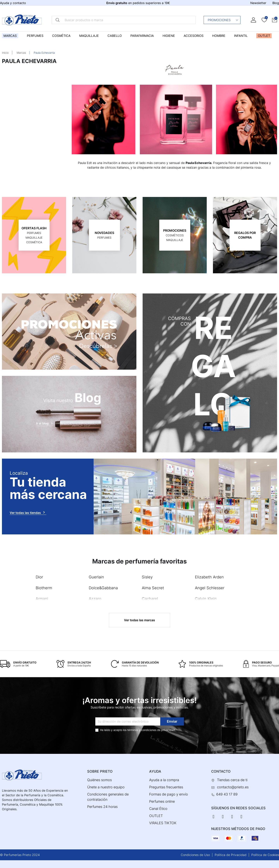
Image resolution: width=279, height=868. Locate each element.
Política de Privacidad (231, 855)
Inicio (5, 53)
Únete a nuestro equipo (106, 787)
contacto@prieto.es (233, 787)
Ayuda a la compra (164, 780)
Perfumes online (162, 801)
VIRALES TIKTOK (163, 823)
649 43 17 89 (227, 794)
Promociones (223, 20)
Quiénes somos (99, 780)
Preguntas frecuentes (166, 787)
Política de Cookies (265, 855)
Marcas (21, 53)
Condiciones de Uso (195, 855)
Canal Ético (158, 809)
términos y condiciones (142, 730)
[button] (275, 20)
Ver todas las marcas (139, 620)
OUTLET (156, 816)
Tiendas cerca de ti (232, 780)
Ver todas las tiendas (28, 512)
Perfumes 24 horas (102, 807)
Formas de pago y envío (169, 794)
